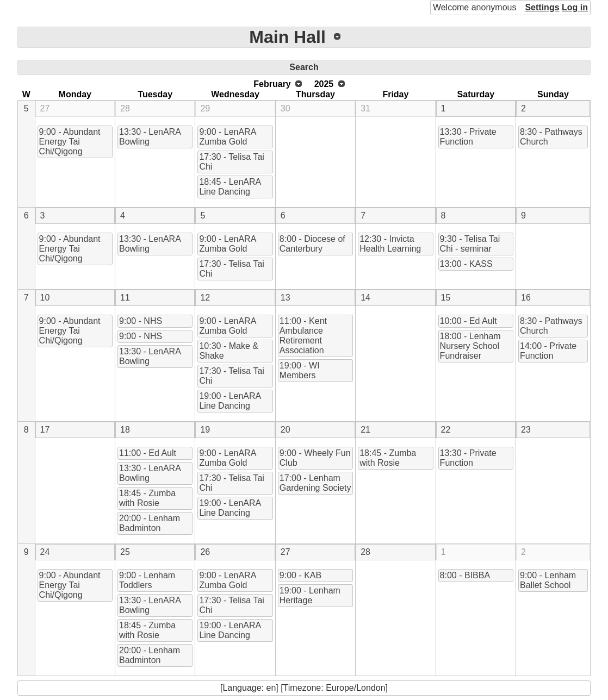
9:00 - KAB (300, 575)
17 (45, 430)
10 (45, 298)
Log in (575, 7)
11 (125, 298)
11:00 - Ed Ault (148, 453)
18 (125, 430)
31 (365, 108)
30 (286, 108)
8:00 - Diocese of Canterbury (312, 244)
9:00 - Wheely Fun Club (315, 458)
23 (526, 430)
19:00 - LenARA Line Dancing (230, 401)
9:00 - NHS (141, 321)
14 (365, 298)
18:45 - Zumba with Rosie (147, 498)
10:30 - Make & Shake (229, 351)
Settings (542, 7)
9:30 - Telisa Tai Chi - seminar (470, 244)
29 (205, 108)
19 (205, 430)
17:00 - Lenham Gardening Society (315, 483)
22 (446, 430)
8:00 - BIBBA (465, 575)
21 (365, 430)
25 (125, 552)
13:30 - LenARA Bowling (150, 137)
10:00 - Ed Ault (469, 321)
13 (286, 298)
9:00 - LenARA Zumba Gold (228, 137)
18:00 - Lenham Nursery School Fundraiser (470, 346)
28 (125, 108)
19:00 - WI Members (300, 370)
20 (286, 430)
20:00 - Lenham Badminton (150, 523)
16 (526, 298)
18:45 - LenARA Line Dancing (230, 187)
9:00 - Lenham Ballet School (548, 580)
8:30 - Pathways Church (551, 137)
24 (45, 552)
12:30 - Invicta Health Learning (390, 244)
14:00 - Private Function (548, 351)
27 (45, 108)
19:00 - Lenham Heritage (310, 595)
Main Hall (287, 37)
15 (446, 298)
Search (304, 67)
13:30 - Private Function (468, 137)
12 (205, 298)
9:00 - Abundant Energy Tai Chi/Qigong (70, 142)
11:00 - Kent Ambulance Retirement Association (303, 336)
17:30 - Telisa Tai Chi (231, 162)
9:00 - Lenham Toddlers (147, 580)
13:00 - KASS (466, 264)
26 (205, 552)
